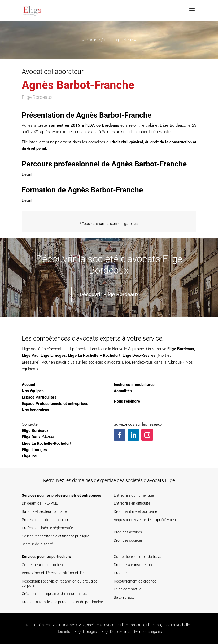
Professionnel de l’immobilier (45, 520)
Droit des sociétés (128, 540)
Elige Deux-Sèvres (139, 355)
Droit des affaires (128, 532)
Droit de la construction (133, 565)
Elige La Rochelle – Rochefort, (95, 355)
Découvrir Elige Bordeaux (109, 294)
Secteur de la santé (37, 544)
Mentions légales (148, 632)
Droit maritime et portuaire (135, 511)
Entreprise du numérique (134, 495)
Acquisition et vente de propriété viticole (146, 520)
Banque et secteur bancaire (44, 511)
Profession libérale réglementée (47, 528)
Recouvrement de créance (135, 581)
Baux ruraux (124, 597)
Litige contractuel (128, 589)
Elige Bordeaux (181, 349)
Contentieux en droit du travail (138, 557)
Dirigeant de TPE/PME (40, 503)
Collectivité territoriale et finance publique (55, 536)
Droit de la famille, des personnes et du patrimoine (62, 602)
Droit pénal (123, 573)
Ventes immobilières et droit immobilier (53, 573)
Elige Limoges (53, 355)
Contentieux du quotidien (42, 565)
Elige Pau (30, 355)
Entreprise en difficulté (132, 503)
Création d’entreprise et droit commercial (55, 594)
